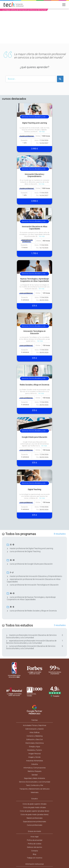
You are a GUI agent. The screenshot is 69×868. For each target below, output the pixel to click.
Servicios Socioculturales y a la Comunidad (35, 782)
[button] (5, 28)
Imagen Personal (35, 754)
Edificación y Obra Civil (35, 740)
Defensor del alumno (35, 847)
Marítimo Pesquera (34, 771)
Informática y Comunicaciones (35, 768)
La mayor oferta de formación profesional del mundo (24, 10)
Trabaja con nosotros (35, 858)
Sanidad (35, 775)
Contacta (34, 851)
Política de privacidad (35, 840)
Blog (34, 854)
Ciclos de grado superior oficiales (34, 804)
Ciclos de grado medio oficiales (34, 808)
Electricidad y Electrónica (35, 743)
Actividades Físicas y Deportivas (35, 725)
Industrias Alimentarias (35, 761)
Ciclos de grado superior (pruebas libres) (34, 811)
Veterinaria (34, 792)
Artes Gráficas (35, 732)
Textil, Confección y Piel (35, 785)
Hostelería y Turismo (35, 750)
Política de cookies (35, 844)
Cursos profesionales (35, 825)
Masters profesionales (35, 818)
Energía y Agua (34, 747)
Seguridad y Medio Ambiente (34, 778)
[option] (34, 28)
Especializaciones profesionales (35, 822)
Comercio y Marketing (35, 736)
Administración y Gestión (35, 729)
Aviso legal (34, 837)
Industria (35, 764)
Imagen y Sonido (34, 757)
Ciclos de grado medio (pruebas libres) (34, 815)
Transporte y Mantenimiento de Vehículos (34, 789)
